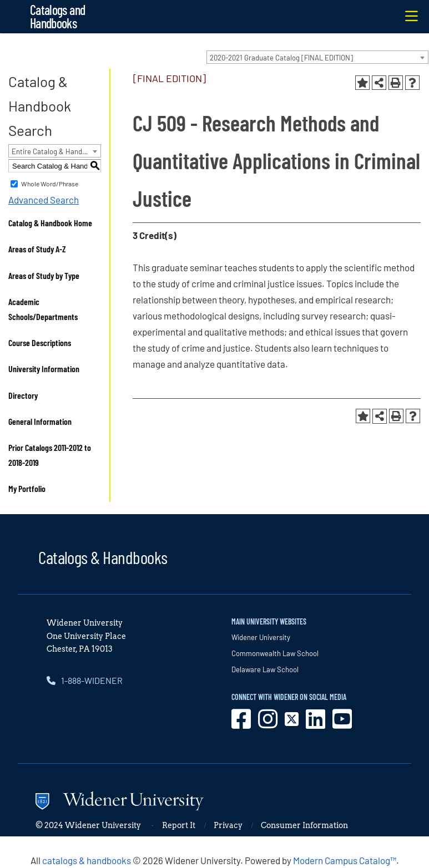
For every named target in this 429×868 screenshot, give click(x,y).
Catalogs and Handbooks (57, 16)
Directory (23, 395)
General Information (40, 421)
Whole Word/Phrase (50, 184)
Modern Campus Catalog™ (345, 860)
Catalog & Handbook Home (50, 223)
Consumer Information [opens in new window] (304, 825)
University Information (44, 369)
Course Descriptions (40, 342)
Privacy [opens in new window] (228, 825)
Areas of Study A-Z (37, 249)
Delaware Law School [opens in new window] (265, 669)
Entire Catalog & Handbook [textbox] (55, 151)
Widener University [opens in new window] (261, 637)
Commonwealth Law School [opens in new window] (275, 653)
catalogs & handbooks (87, 860)
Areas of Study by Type (44, 275)
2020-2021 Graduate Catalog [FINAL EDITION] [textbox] (281, 58)
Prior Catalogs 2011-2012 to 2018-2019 (50, 455)
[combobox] (317, 57)
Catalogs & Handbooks (103, 557)
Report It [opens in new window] (179, 825)
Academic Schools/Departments (43, 309)
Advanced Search (44, 200)
